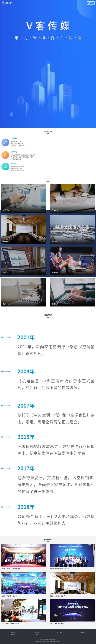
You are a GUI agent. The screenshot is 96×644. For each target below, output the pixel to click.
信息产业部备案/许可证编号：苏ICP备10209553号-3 (48, 642)
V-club (36, 635)
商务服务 (60, 632)
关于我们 (13, 632)
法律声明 (13, 635)
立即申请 (91, 3)
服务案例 (83, 632)
